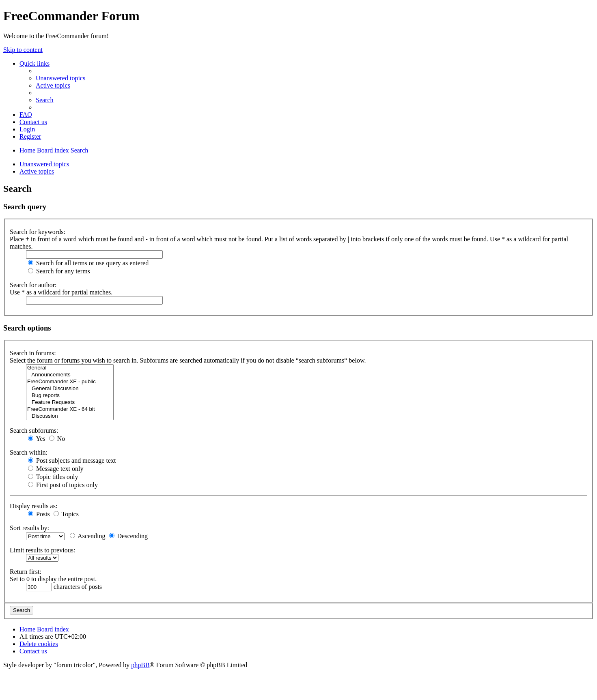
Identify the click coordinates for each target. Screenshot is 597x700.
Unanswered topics (44, 164)
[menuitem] (60, 78)
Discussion (70, 416)
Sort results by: (29, 528)
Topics (66, 514)
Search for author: (33, 285)
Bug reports (70, 396)
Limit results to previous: (42, 550)
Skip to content (23, 50)
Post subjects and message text (72, 461)
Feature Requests (70, 403)
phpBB (140, 665)
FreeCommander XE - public (70, 382)
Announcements (70, 375)
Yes (37, 439)
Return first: (26, 572)
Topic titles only (53, 477)
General (70, 368)
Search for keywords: (38, 232)
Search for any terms (59, 271)
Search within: (29, 452)
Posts (39, 514)
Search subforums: (34, 431)
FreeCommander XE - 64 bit (70, 409)
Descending (129, 536)
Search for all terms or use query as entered (88, 263)
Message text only (56, 469)
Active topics (37, 171)
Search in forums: (33, 353)
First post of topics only (63, 485)
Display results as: (33, 506)
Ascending (88, 536)
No (57, 439)
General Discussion (70, 389)
